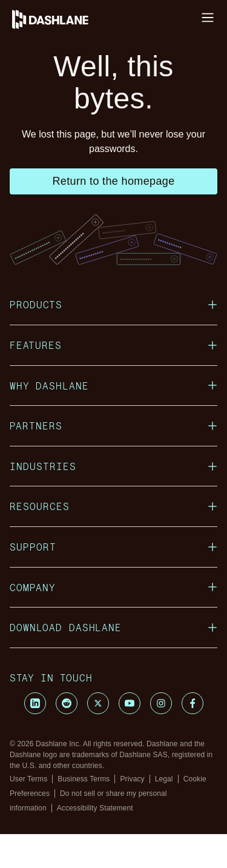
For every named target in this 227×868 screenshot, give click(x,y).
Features (113, 379)
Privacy (132, 813)
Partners (113, 459)
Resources (113, 540)
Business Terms (84, 813)
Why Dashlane (113, 419)
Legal (164, 813)
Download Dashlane (113, 661)
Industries (113, 500)
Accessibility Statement (95, 842)
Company (113, 621)
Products (113, 338)
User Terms (28, 813)
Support (113, 581)
